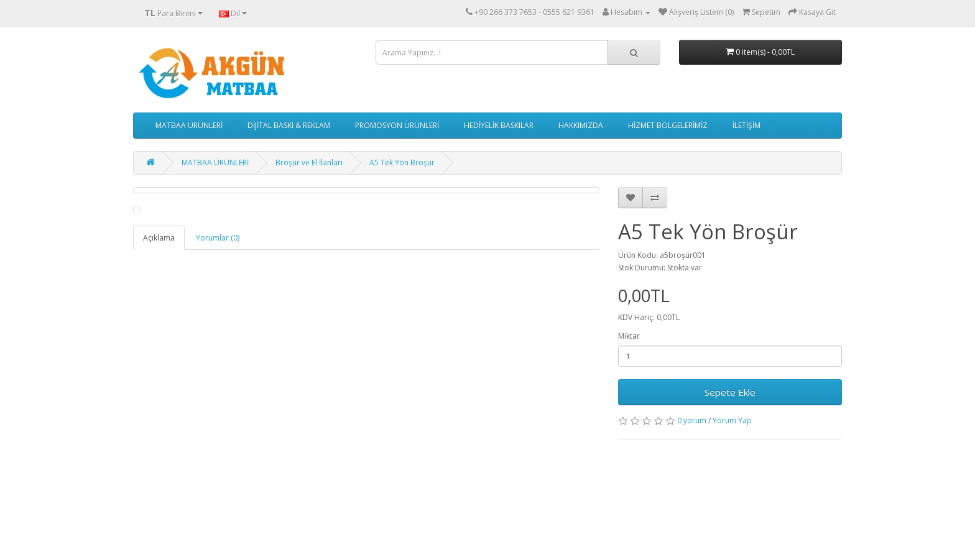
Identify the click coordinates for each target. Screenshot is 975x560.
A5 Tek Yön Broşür (402, 163)
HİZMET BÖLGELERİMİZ (668, 125)
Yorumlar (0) (218, 238)
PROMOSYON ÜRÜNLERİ (397, 125)
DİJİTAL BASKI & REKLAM (289, 125)
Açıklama (159, 238)
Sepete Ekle (730, 392)
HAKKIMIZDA (581, 125)
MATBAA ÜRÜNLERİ (189, 125)
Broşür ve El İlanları (309, 163)
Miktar (629, 336)
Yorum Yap (732, 420)
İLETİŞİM (746, 125)
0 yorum (692, 420)
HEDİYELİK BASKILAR (499, 125)
